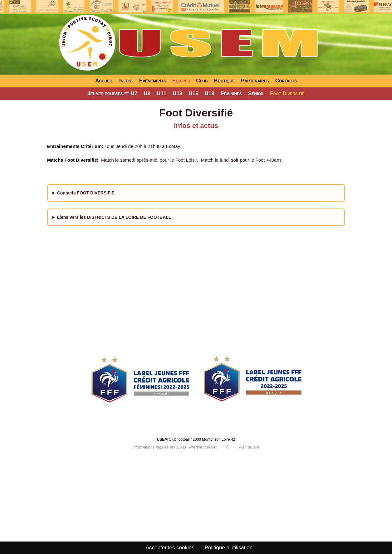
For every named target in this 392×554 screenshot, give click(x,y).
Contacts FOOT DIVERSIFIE (86, 193)
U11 (162, 93)
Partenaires (255, 81)
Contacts (286, 81)
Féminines (231, 93)
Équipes (181, 81)
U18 (210, 93)
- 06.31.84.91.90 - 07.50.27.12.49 (196, 196)
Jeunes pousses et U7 (112, 93)
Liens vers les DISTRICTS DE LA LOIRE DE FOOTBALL (114, 217)
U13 (177, 93)
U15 (193, 93)
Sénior (256, 93)
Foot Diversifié (287, 93)
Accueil (104, 81)
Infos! (126, 81)
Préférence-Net (203, 447)
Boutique (224, 81)
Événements (153, 81)
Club (202, 81)
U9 (147, 93)
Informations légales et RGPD (159, 447)
